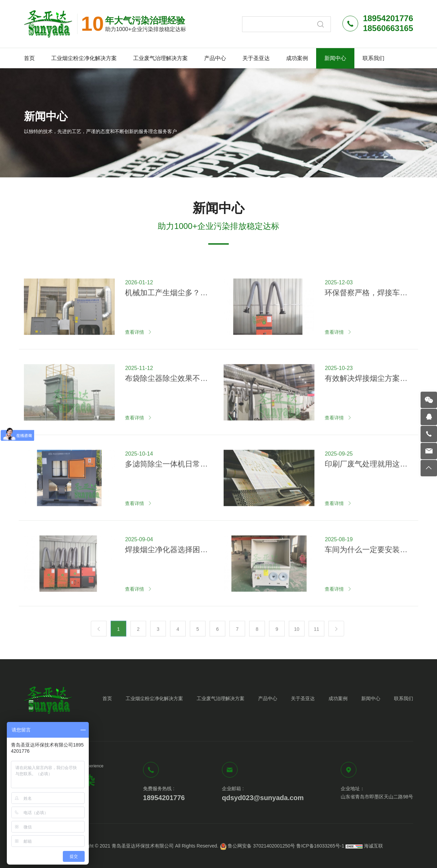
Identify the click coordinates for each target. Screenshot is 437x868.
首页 (29, 58)
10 (297, 634)
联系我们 (373, 58)
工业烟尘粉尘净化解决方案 (84, 58)
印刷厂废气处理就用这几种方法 (366, 488)
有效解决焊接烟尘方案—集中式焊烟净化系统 (366, 402)
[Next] (336, 634)
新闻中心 (335, 58)
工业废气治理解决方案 (160, 58)
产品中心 (215, 58)
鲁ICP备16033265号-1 (320, 846)
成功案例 (297, 58)
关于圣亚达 (256, 58)
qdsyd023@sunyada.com (263, 798)
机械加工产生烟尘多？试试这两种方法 (166, 316)
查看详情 (135, 355)
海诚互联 (373, 846)
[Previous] (99, 634)
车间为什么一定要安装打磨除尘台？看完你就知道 (366, 573)
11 (316, 634)
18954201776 (164, 798)
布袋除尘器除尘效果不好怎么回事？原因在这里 (166, 402)
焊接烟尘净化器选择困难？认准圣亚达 (163, 573)
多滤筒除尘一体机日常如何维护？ (166, 488)
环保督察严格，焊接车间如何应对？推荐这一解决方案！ (366, 316)
